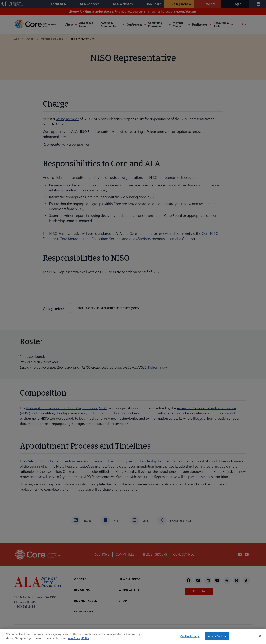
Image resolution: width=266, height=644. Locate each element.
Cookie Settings (190, 638)
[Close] (260, 638)
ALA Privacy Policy (79, 640)
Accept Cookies (217, 638)
